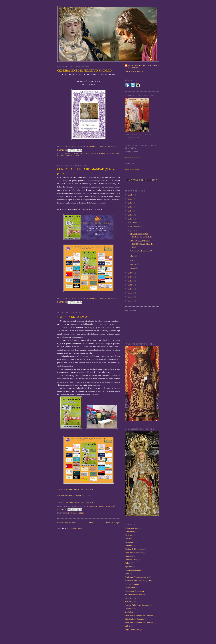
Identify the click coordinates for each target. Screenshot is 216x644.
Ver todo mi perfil (134, 72)
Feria (127, 574)
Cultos (72, 153)
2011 (130, 285)
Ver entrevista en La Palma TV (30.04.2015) (75, 489)
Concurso (129, 556)
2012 (130, 281)
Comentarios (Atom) (77, 528)
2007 (130, 301)
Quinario (129, 609)
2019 (130, 203)
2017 (130, 211)
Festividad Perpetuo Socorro (91, 153)
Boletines (129, 546)
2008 (130, 297)
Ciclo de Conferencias (134, 553)
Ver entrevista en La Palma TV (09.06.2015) (75, 502)
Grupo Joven (130, 588)
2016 (130, 215)
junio (133, 230)
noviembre (135, 226)
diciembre (135, 222)
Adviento (129, 535)
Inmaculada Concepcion (135, 591)
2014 (130, 273)
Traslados (129, 612)
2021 (130, 195)
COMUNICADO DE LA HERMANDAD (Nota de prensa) (86, 171)
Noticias (75, 156)
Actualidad (129, 532)
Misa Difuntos (131, 598)
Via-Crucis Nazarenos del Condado (139, 616)
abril (132, 256)
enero (133, 268)
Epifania (128, 567)
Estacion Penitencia (133, 570)
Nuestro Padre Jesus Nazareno (137, 605)
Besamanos (130, 542)
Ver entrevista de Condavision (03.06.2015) (75, 496)
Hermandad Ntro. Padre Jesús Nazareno (143, 67)
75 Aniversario (131, 528)
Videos (81, 513)
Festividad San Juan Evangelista (138, 581)
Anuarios (129, 539)
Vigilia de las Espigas (134, 630)
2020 (130, 199)
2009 (130, 293)
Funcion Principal (132, 584)
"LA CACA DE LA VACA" (73, 317)
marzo (133, 260)
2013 (130, 277)
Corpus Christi (131, 560)
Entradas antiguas (113, 523)
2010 (130, 289)
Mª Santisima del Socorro (135, 595)
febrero (134, 264)
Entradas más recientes (66, 523)
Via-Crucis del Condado (135, 619)
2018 (130, 207)
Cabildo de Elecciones (134, 549)
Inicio (91, 523)
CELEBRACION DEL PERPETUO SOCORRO (85, 71)
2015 (130, 219)
